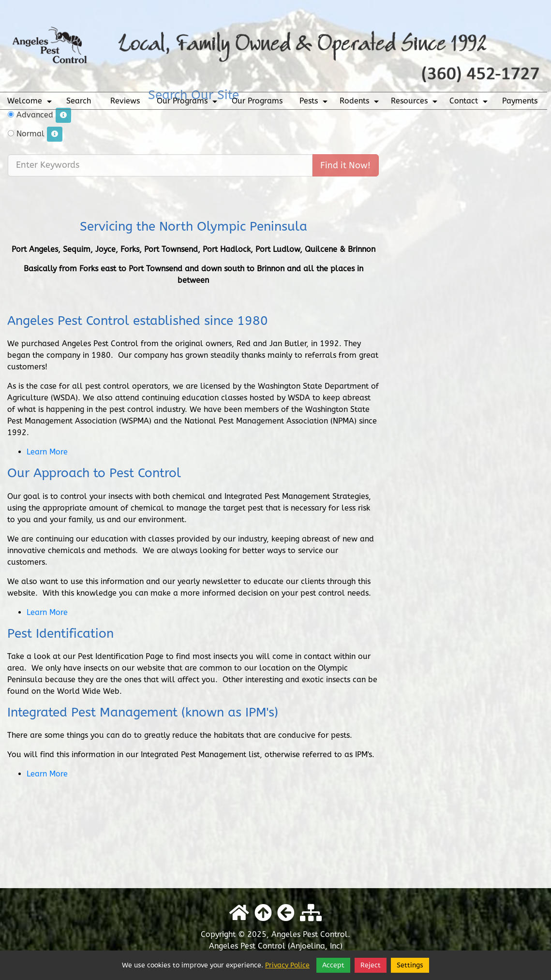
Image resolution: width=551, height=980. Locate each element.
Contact (470, 103)
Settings (410, 965)
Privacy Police (287, 965)
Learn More (47, 452)
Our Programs (188, 103)
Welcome (31, 103)
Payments (520, 101)
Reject (371, 965)
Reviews (125, 101)
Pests (315, 103)
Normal (35, 122)
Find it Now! (345, 153)
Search (79, 101)
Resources (415, 103)
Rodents (360, 103)
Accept (333, 965)
